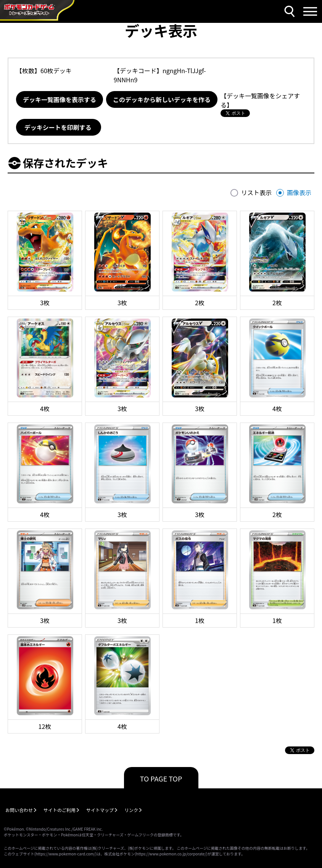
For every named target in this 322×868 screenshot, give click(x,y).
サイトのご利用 (60, 810)
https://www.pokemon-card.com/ (65, 854)
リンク (131, 810)
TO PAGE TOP (161, 778)
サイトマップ (100, 810)
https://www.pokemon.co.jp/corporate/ (171, 854)
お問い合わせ (19, 810)
